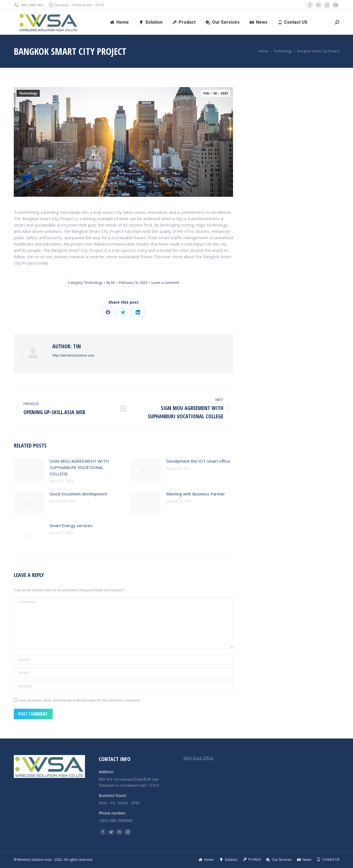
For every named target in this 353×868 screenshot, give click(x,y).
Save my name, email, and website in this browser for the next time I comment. (80, 700)
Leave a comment (165, 283)
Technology (28, 93)
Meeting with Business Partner (196, 494)
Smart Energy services (71, 525)
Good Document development (78, 494)
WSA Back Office (198, 758)
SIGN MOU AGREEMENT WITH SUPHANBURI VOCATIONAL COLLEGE (79, 467)
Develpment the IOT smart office (198, 461)
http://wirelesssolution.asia (73, 355)
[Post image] (29, 470)
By (111, 283)
